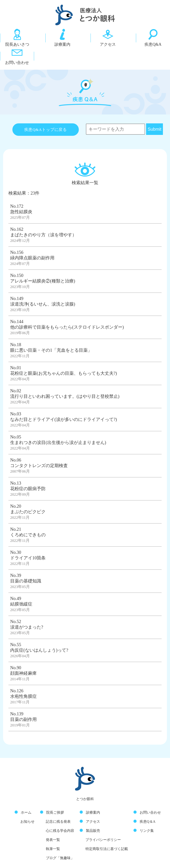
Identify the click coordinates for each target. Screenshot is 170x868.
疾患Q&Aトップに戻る (45, 111)
